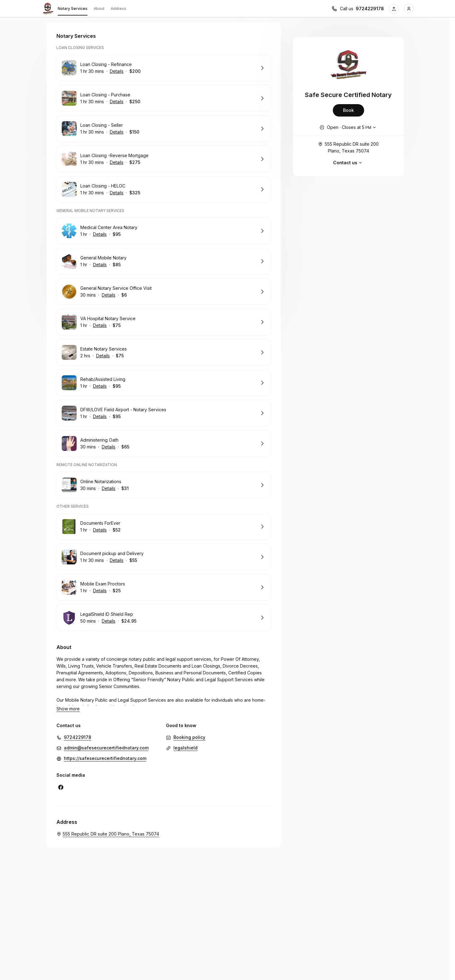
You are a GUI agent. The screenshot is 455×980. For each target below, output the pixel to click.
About (99, 9)
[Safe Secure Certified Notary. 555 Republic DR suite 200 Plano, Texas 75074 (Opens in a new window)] (108, 834)
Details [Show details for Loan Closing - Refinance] (117, 71)
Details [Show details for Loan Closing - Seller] (117, 132)
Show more (68, 709)
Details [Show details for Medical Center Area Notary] (100, 234)
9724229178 (78, 737)
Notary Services (73, 10)
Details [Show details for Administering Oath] (109, 447)
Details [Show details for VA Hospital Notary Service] (100, 325)
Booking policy (189, 737)
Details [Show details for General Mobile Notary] (100, 265)
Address (118, 9)
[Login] (409, 9)
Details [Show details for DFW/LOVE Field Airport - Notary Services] (100, 417)
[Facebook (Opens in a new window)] (61, 787)
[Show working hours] (348, 127)
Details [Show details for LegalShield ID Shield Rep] (109, 621)
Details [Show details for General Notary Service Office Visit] (109, 295)
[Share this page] (394, 9)
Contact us (348, 163)
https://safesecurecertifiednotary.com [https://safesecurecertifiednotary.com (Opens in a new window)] (105, 758)
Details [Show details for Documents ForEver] (100, 530)
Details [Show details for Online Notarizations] (109, 488)
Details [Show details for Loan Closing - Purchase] (117, 102)
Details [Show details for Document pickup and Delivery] (117, 560)
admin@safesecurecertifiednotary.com (106, 748)
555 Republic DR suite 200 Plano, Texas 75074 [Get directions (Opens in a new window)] (348, 147)
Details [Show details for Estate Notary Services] (103, 356)
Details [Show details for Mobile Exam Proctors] (100, 591)
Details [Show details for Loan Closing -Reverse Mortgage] (117, 162)
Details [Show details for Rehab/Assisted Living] (100, 386)
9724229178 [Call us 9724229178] (370, 9)
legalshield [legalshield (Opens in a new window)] (185, 748)
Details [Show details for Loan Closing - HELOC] (117, 193)
